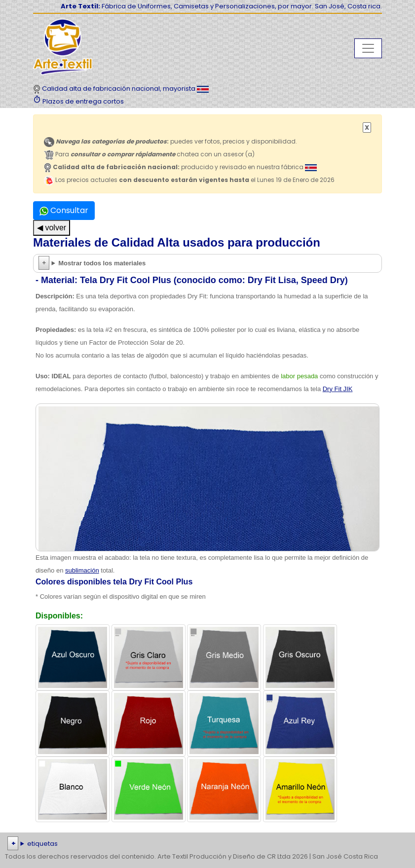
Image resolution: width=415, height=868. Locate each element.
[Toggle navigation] (368, 48)
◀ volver (52, 228)
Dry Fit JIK (338, 389)
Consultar (64, 210)
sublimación (82, 570)
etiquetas (42, 844)
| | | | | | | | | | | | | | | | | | (207, 844)
